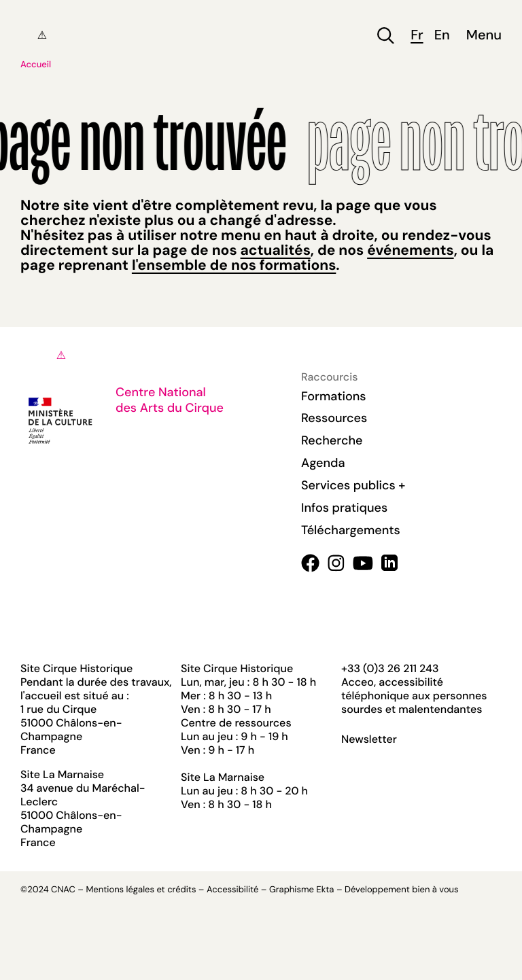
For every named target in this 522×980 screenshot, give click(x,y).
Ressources (334, 418)
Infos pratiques (344, 508)
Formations (334, 396)
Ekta (325, 890)
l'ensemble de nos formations (234, 265)
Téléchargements (351, 530)
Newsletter (369, 739)
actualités (276, 250)
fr (417, 36)
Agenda (323, 463)
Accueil (36, 65)
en (442, 36)
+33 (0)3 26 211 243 (390, 668)
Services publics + (353, 485)
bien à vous (435, 890)
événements (410, 250)
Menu (484, 36)
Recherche (332, 440)
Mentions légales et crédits (141, 890)
